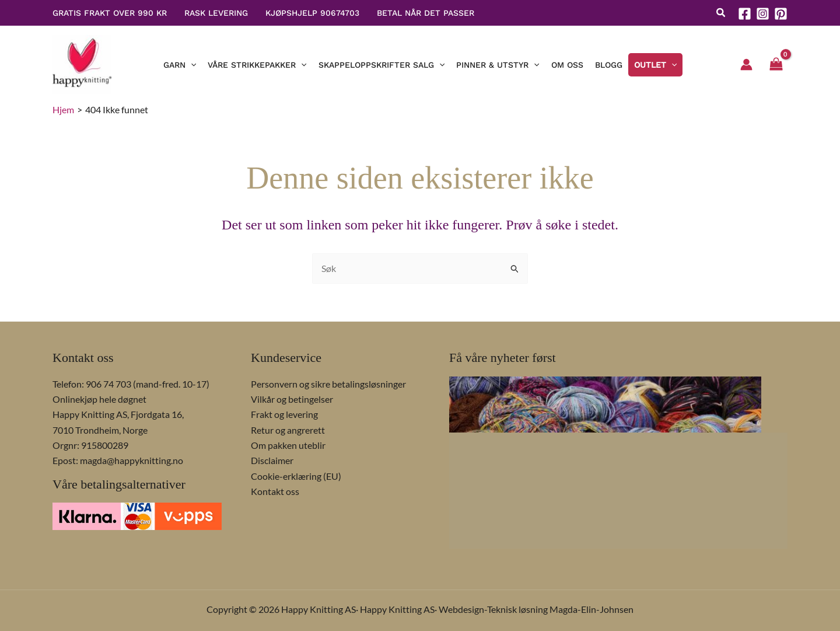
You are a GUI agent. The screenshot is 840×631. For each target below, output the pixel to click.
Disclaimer (272, 460)
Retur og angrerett (288, 430)
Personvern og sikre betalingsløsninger (328, 384)
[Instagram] (763, 14)
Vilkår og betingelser (292, 399)
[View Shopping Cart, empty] (776, 65)
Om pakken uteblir (288, 445)
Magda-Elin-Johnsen (591, 609)
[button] (721, 14)
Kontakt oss (275, 491)
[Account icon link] (746, 65)
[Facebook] (745, 14)
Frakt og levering (284, 414)
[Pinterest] (781, 14)
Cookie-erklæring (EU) (296, 476)
